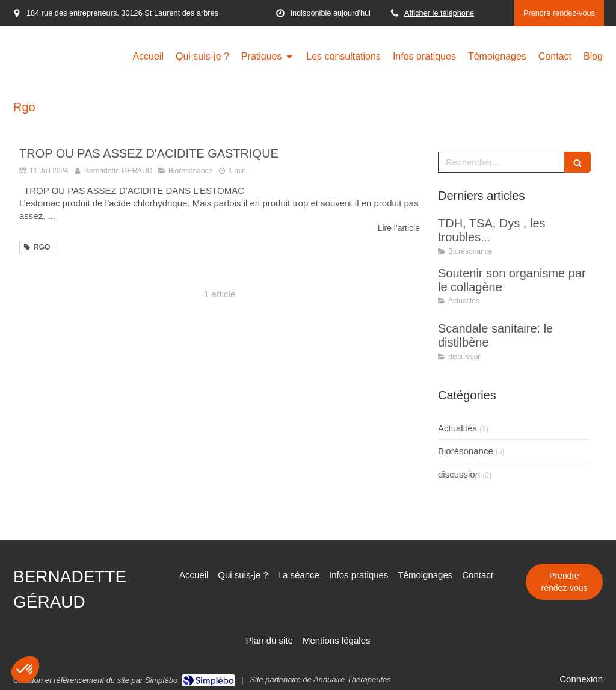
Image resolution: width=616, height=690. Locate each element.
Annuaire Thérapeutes (352, 679)
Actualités (457, 428)
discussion (459, 474)
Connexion (581, 679)
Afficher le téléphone (439, 13)
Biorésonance (466, 451)
